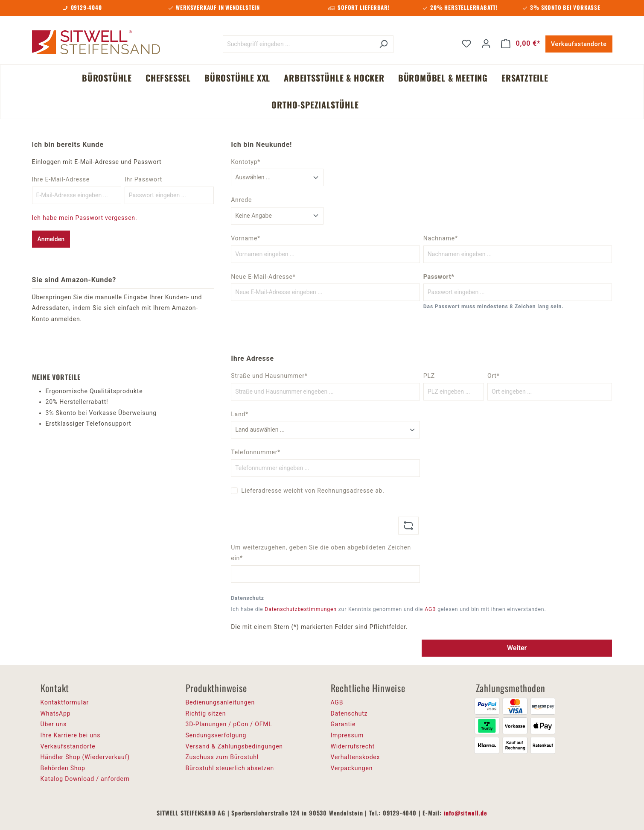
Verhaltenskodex (356, 757)
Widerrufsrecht (353, 746)
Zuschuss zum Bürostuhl (222, 757)
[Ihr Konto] (486, 44)
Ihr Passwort (143, 179)
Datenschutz (349, 713)
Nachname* (441, 238)
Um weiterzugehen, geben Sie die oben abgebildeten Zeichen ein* (321, 553)
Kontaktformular (65, 702)
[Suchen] (383, 44)
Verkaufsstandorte (579, 44)
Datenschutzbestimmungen (301, 609)
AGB (430, 609)
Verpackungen (352, 768)
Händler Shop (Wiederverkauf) (85, 757)
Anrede (241, 200)
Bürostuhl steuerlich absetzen (230, 768)
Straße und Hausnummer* (269, 376)
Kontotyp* (246, 162)
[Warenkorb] (521, 44)
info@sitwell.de (466, 813)
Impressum (347, 735)
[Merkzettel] (466, 44)
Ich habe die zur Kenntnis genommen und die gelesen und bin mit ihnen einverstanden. (388, 609)
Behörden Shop (63, 768)
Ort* (494, 376)
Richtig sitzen (206, 713)
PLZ (429, 376)
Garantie (343, 724)
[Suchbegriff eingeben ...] (298, 44)
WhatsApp (56, 713)
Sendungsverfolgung (216, 735)
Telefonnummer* (256, 452)
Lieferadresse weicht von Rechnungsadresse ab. (313, 491)
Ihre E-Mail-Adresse (61, 179)
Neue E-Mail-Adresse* (263, 277)
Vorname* (246, 238)
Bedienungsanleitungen (220, 702)
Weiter (517, 648)
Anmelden (51, 239)
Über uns (54, 724)
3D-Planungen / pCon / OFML (229, 724)
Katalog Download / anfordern (85, 779)
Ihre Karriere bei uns (71, 735)
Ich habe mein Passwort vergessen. (85, 218)
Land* (240, 414)
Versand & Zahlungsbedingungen (234, 746)
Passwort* (439, 277)
